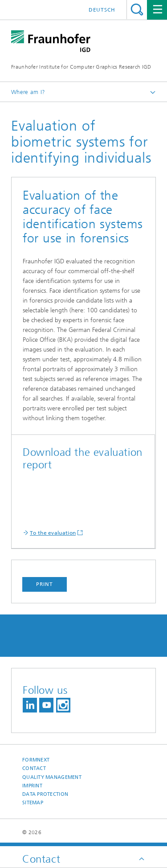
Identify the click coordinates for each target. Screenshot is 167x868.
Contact (34, 768)
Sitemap (33, 803)
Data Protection (45, 794)
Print (45, 584)
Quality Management (52, 777)
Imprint (32, 786)
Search (137, 10)
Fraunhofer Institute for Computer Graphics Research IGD (81, 67)
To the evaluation (53, 533)
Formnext (36, 760)
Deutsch (102, 10)
